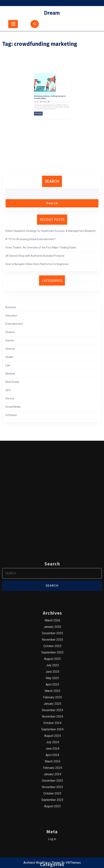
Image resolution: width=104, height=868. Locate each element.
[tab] (13, 24)
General (10, 349)
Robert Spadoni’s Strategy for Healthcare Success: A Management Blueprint (50, 231)
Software (11, 415)
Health (9, 357)
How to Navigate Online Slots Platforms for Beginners (37, 264)
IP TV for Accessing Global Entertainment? (31, 239)
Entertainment (14, 324)
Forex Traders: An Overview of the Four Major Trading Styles (41, 247)
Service (10, 398)
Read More (45, 92)
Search (52, 181)
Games (10, 340)
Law (8, 365)
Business (11, 307)
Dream (52, 13)
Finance (10, 332)
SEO (8, 390)
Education (11, 316)
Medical (10, 374)
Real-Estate (12, 382)
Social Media (13, 407)
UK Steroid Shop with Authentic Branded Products (35, 256)
